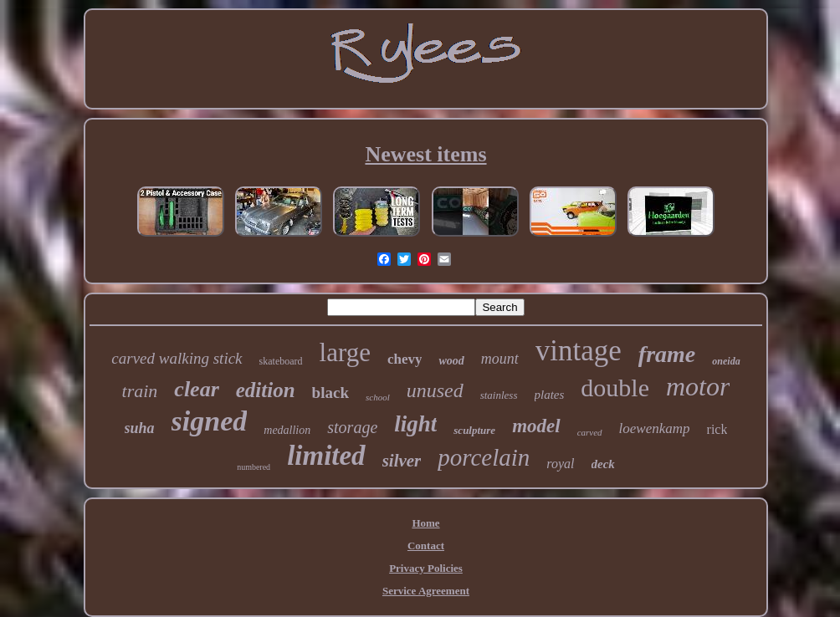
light (415, 424)
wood (451, 361)
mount (500, 359)
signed (210, 421)
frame (667, 354)
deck (603, 464)
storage (352, 427)
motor (698, 386)
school (378, 397)
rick (717, 429)
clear (196, 389)
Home (425, 523)
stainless (499, 395)
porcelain (484, 457)
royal (560, 464)
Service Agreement (426, 591)
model (536, 426)
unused (435, 390)
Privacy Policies (426, 568)
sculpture (474, 430)
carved (590, 432)
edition (266, 390)
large (345, 352)
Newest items (425, 154)
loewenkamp (655, 428)
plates (550, 395)
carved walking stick (177, 358)
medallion (287, 430)
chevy (405, 359)
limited (326, 456)
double (615, 388)
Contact (426, 546)
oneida (726, 361)
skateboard (281, 361)
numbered (254, 467)
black (330, 393)
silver (402, 461)
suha (140, 428)
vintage (579, 351)
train (140, 391)
